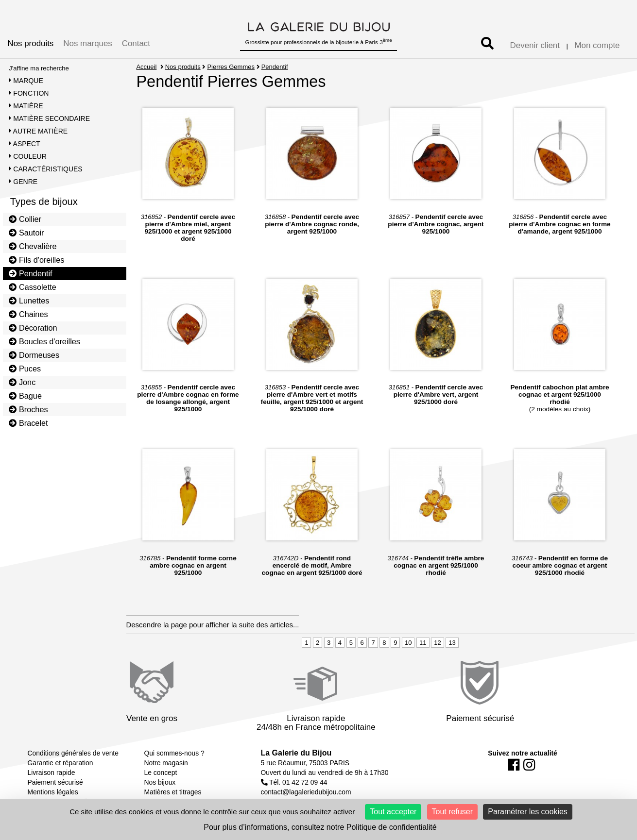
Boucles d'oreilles (44, 341)
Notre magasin (166, 763)
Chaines (28, 314)
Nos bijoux (160, 782)
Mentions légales (53, 792)
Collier (25, 219)
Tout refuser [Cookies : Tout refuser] (452, 812)
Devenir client (535, 45)
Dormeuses (34, 355)
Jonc (22, 382)
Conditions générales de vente (73, 753)
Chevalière (33, 246)
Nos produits (31, 43)
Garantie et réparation (60, 763)
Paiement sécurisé (55, 782)
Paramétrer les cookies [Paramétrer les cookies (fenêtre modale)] (528, 812)
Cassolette (33, 287)
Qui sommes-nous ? (174, 753)
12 (437, 643)
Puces (25, 369)
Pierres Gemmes (231, 67)
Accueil (146, 67)
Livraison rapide (52, 773)
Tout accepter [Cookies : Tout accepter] (393, 812)
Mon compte (597, 45)
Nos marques (87, 43)
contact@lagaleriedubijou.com (306, 792)
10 (408, 643)
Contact (136, 43)
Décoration (33, 328)
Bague (25, 396)
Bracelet (28, 423)
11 (423, 643)
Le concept (161, 773)
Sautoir (26, 233)
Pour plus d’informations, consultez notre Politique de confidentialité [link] (320, 827)
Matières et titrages (173, 792)
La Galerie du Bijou (296, 753)
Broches (28, 409)
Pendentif (30, 273)
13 (452, 643)
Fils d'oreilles (36, 260)
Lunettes (29, 301)
